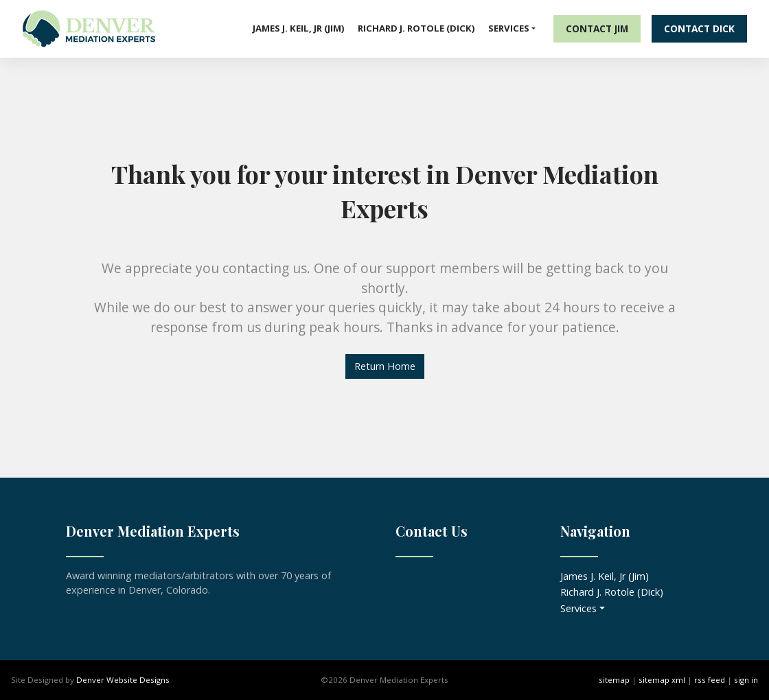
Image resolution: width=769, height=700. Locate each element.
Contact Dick (699, 28)
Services (509, 28)
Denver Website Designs (123, 680)
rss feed (710, 680)
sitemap (614, 680)
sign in (746, 680)
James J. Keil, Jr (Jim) (299, 28)
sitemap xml (662, 680)
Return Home (385, 366)
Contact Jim (597, 28)
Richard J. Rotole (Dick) (416, 28)
